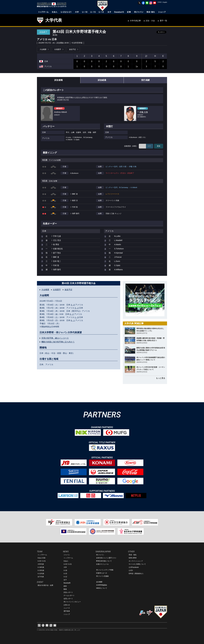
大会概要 (43, 49)
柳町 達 (75, 194)
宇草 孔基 (57, 236)
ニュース (67, 608)
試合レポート (68, 592)
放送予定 (72, 49)
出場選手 (58, 49)
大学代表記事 (135, 21)
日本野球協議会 (102, 585)
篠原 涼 (75, 200)
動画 (65, 589)
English (165, 2)
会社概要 (99, 582)
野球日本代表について (104, 561)
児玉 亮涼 (57, 240)
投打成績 (145, 80)
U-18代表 (41, 567)
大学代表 (54, 20)
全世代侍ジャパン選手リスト (106, 558)
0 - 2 (72, 314)
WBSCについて (102, 588)
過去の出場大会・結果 (45, 585)
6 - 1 (73, 320)
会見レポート (68, 599)
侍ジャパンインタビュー (72, 602)
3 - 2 (77, 308)
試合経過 (102, 80)
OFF (149, 146)
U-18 (65, 570)
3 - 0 (73, 305)
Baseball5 (67, 583)
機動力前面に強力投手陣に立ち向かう (58, 342)
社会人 (66, 561)
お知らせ (67, 605)
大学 (65, 567)
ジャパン (67, 555)
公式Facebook (134, 567)
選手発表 (67, 611)
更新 (159, 146)
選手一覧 (163, 21)
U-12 (65, 577)
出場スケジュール (102, 564)
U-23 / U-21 (42, 561)
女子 (65, 580)
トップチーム (42, 555)
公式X (131, 570)
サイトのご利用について (137, 564)
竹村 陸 (75, 207)
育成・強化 (133, 555)
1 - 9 (77, 317)
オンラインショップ (136, 561)
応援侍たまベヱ (102, 573)
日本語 (160, 2)
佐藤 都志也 (58, 249)
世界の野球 (133, 558)
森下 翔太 (57, 253)
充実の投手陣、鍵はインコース (55, 338)
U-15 (65, 574)
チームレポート (69, 595)
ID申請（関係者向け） (136, 574)
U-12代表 (41, 574)
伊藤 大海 (144, 112)
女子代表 (41, 577)
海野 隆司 (76, 214)
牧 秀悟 (56, 245)
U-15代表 (41, 570)
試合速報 (59, 80)
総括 (65, 586)
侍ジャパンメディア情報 (105, 570)
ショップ (67, 614)
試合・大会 (150, 21)
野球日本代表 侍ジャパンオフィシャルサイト (53, 5)
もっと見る (161, 378)
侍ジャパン (100, 555)
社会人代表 (42, 558)
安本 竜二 (57, 261)
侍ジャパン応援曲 (102, 576)
